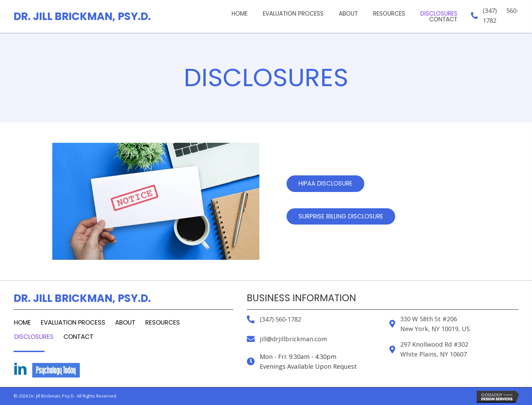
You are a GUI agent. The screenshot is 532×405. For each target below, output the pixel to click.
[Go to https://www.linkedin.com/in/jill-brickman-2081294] (20, 370)
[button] (326, 184)
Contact (78, 337)
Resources (163, 322)
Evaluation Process (73, 322)
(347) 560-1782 (280, 319)
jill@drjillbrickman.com (293, 339)
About (125, 322)
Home (22, 322)
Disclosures (34, 337)
